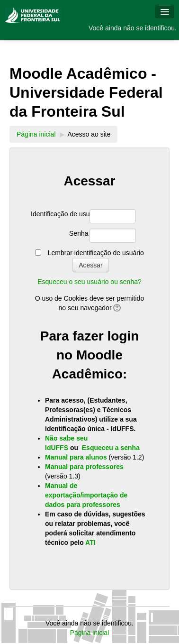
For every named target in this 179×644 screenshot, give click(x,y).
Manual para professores (84, 467)
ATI (90, 543)
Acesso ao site (89, 134)
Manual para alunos (77, 457)
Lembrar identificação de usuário (96, 253)
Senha (79, 233)
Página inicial (36, 134)
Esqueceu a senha (111, 448)
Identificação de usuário (60, 214)
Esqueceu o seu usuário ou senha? (89, 282)
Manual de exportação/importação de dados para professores (86, 495)
